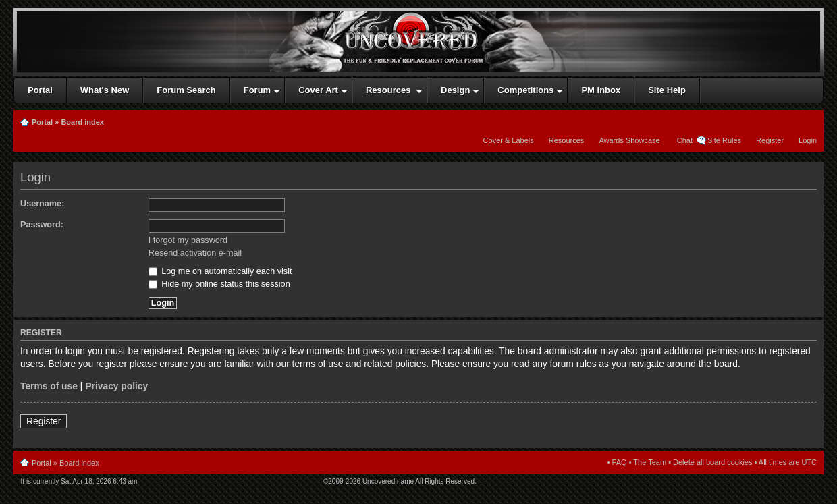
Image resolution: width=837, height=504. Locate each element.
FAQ (620, 462)
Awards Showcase (629, 140)
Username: (42, 204)
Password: (42, 225)
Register (770, 140)
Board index (82, 122)
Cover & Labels (509, 140)
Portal (42, 122)
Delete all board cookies (712, 462)
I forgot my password (188, 240)
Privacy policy (116, 386)
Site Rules (724, 140)
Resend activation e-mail (195, 253)
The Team (650, 462)
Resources (567, 140)
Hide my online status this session (219, 284)
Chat (684, 140)
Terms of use (49, 386)
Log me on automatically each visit (220, 271)
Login (808, 140)
